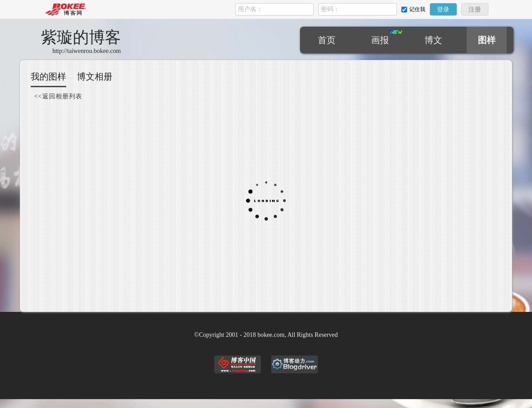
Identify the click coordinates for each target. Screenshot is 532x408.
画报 (380, 40)
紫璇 (81, 37)
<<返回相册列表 (58, 96)
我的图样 (48, 77)
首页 (327, 40)
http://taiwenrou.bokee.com (87, 51)
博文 (433, 40)
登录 (443, 10)
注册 (475, 10)
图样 (487, 40)
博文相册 (95, 77)
